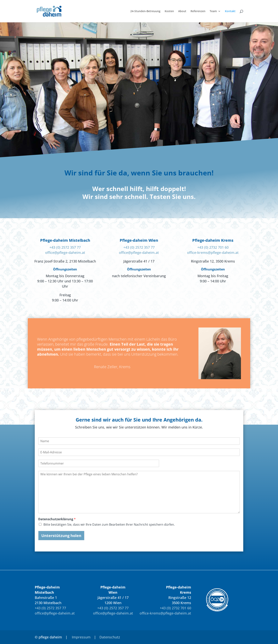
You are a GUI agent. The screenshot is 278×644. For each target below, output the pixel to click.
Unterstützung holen (61, 536)
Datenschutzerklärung (57, 519)
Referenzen (198, 11)
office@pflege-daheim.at (65, 253)
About (182, 11)
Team (213, 11)
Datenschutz (110, 637)
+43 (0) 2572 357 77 (65, 247)
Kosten (169, 11)
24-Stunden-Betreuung (145, 11)
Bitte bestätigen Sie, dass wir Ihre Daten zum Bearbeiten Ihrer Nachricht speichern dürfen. (109, 524)
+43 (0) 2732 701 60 (213, 247)
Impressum (81, 637)
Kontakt (230, 11)
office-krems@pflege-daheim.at (213, 253)
